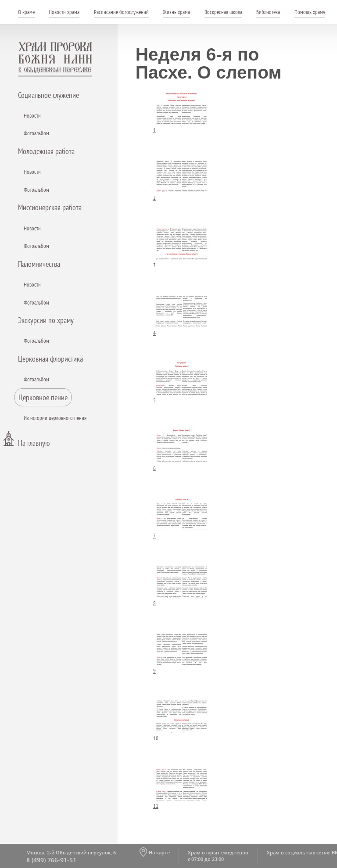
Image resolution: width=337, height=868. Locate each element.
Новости (32, 116)
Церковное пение (43, 397)
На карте (159, 852)
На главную (34, 443)
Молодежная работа (46, 151)
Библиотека (268, 12)
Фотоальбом (36, 133)
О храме (26, 12)
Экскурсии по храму (46, 320)
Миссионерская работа (50, 207)
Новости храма (64, 12)
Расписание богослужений (121, 12)
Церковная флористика (50, 359)
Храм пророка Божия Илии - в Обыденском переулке (55, 60)
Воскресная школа (223, 12)
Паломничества (39, 264)
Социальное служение (48, 95)
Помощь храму (310, 12)
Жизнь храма (176, 12)
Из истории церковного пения (55, 418)
